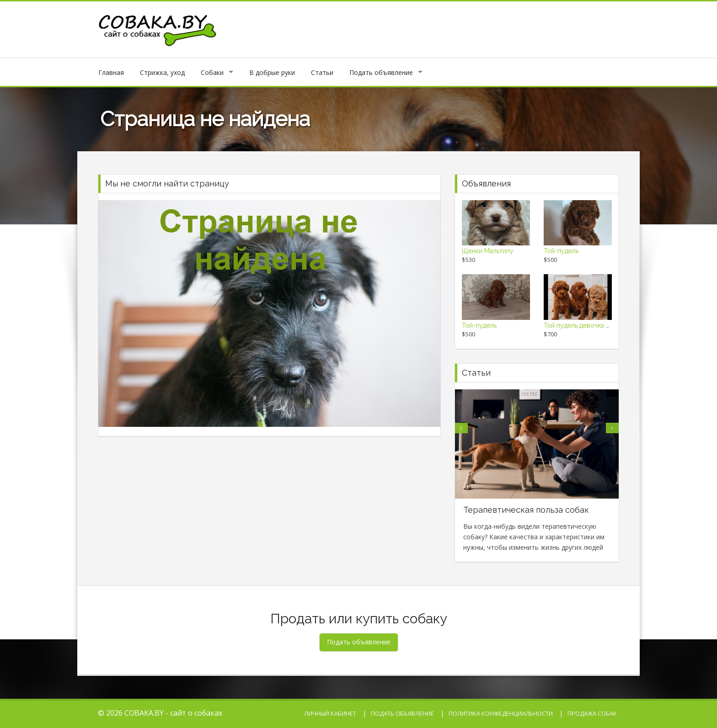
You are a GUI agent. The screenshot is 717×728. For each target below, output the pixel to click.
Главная (111, 72)
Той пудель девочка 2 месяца (589, 325)
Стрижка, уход (162, 72)
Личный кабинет (330, 713)
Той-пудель (561, 251)
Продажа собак (592, 713)
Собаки (212, 72)
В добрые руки (272, 72)
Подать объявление (381, 72)
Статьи (322, 72)
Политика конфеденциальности (501, 713)
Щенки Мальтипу (488, 251)
